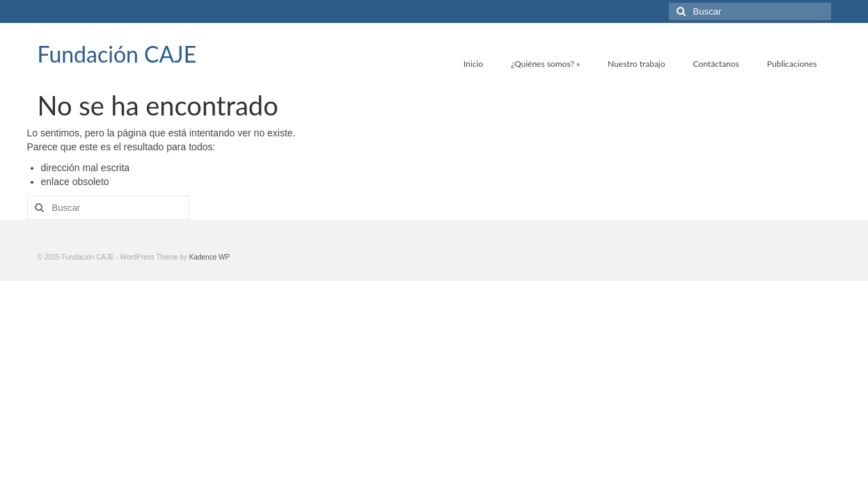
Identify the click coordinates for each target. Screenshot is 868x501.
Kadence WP (210, 257)
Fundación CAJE (117, 54)
